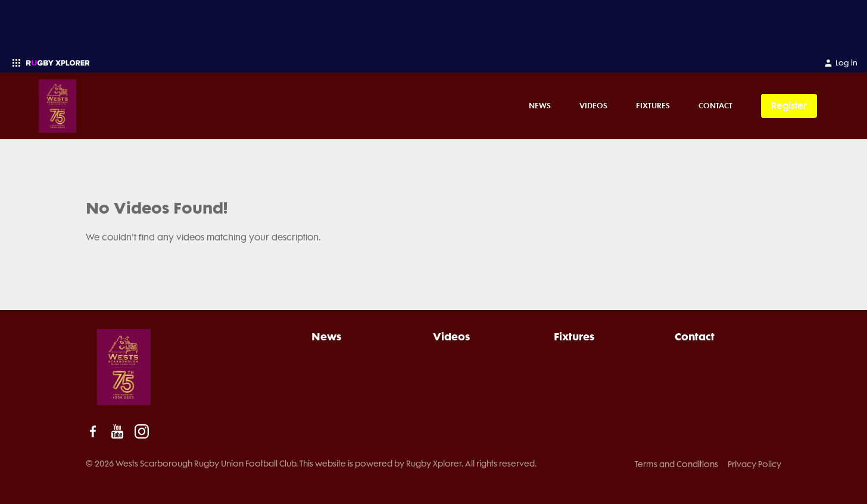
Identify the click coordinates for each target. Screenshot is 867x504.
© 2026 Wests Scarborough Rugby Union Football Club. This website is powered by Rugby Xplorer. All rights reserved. (311, 464)
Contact (715, 105)
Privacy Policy (754, 464)
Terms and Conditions (676, 464)
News (540, 105)
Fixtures (653, 105)
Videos (593, 105)
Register (789, 106)
